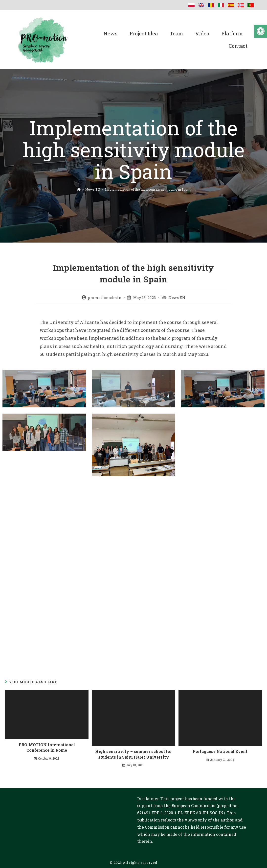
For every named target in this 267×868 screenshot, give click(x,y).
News (111, 33)
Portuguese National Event (220, 751)
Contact (238, 46)
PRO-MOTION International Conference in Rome (47, 747)
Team (177, 33)
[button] (261, 31)
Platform (232, 33)
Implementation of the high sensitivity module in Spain (148, 189)
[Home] (79, 189)
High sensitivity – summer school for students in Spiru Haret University (133, 754)
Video (202, 33)
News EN (177, 298)
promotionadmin (105, 298)
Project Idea (144, 33)
